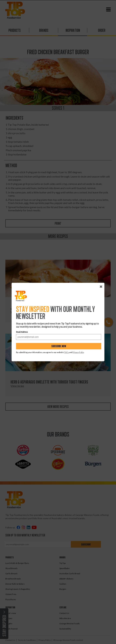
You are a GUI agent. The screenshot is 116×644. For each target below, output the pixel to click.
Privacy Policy (78, 352)
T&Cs (66, 352)
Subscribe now (59, 346)
